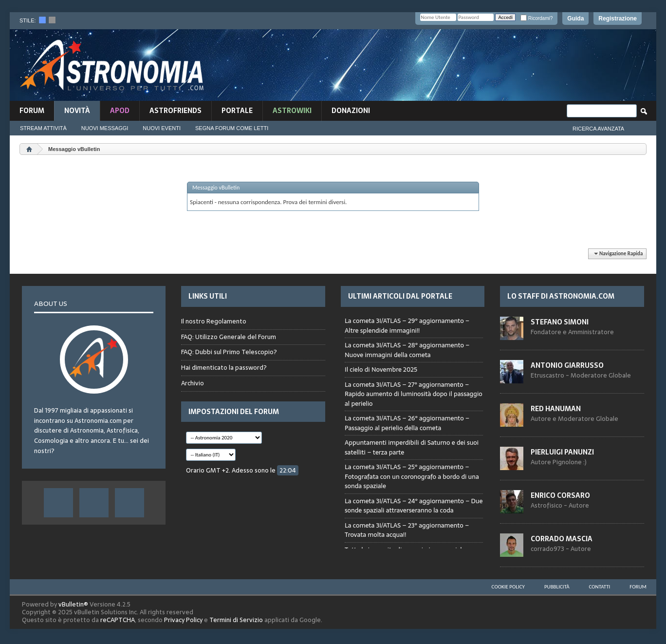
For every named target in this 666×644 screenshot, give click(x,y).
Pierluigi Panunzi (562, 452)
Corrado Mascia (562, 539)
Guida (575, 19)
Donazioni (351, 111)
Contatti (600, 587)
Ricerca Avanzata (598, 129)
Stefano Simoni (560, 322)
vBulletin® (73, 604)
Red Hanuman (556, 409)
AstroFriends (176, 111)
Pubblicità (557, 587)
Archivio (193, 383)
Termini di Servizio (236, 620)
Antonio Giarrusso (567, 365)
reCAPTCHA (118, 620)
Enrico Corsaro (560, 495)
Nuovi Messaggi (105, 128)
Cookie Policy (508, 587)
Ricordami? (536, 18)
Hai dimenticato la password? (224, 368)
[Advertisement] (464, 67)
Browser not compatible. (414, 429)
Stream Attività (43, 128)
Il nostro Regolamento (214, 322)
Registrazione (618, 19)
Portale (237, 111)
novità (77, 111)
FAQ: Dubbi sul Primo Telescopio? (229, 352)
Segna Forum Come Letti (232, 128)
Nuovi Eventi (162, 128)
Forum (32, 111)
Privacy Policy (183, 620)
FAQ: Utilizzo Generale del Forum (229, 337)
